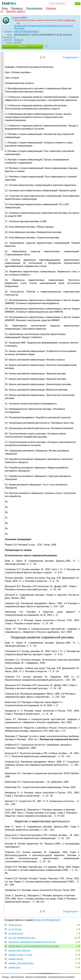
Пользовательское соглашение (61, 977)
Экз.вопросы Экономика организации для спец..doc (32, 942)
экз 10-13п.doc (15, 929)
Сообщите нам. (69, 20)
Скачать (23, 46)
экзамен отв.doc (16, 959)
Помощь (6, 977)
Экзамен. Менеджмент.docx (21, 963)
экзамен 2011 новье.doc (19, 950)
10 (76, 942)
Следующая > (71, 57)
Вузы (5, 8)
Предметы (17, 8)
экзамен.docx (14, 967)
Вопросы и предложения (36, 977)
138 (76, 938)
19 (76, 950)
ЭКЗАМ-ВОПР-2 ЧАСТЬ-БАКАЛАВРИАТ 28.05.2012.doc (34, 946)
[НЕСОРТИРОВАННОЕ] (26, 32)
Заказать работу (16, 11)
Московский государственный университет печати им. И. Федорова (44, 27)
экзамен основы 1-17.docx (20, 955)
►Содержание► (2, 101)
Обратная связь (17, 977)
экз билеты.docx (16, 933)
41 (76, 959)
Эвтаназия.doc (15, 925)
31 (76, 955)
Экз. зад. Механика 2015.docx (22, 938)
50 (76, 967)
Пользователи (34, 8)
